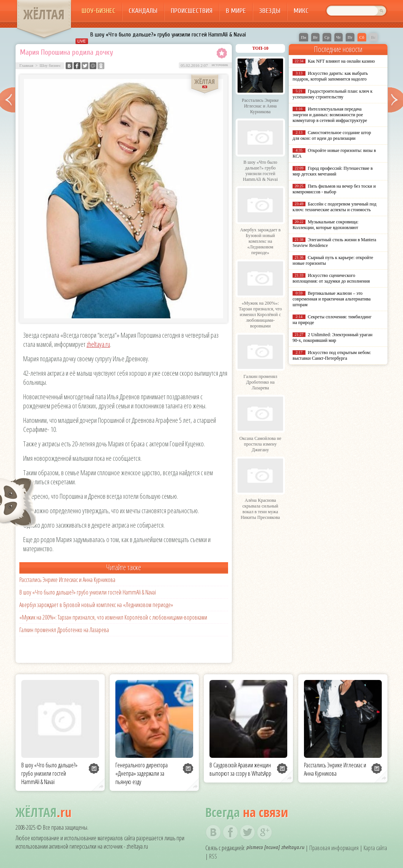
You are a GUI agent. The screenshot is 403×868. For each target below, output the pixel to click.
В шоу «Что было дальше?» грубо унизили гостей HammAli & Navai (168, 35)
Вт (315, 37)
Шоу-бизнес (98, 11)
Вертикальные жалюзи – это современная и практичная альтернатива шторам (332, 299)
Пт (350, 37)
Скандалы (143, 11)
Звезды (270, 11)
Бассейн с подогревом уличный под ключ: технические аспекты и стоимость (335, 207)
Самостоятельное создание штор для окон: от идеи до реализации (332, 135)
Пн (304, 37)
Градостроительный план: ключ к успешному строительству (333, 94)
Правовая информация (334, 848)
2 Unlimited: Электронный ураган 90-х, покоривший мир (332, 338)
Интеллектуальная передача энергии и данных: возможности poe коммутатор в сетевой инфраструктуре (330, 115)
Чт (338, 37)
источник (220, 65)
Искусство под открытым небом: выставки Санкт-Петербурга (332, 355)
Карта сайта (375, 848)
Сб (362, 37)
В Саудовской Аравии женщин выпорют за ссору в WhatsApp (240, 769)
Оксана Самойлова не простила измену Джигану (261, 444)
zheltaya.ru (98, 344)
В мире (236, 11)
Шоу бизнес (50, 65)
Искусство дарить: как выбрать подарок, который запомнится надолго (330, 76)
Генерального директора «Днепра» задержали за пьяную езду (142, 773)
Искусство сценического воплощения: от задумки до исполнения (331, 278)
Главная (26, 65)
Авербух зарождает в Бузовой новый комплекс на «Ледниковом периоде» (96, 605)
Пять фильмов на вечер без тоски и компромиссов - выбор (334, 189)
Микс (301, 11)
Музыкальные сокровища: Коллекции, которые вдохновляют (326, 225)
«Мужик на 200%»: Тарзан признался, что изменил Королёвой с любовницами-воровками (113, 617)
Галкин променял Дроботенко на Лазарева (64, 630)
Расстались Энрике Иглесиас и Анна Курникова (67, 580)
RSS (213, 856)
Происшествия (192, 11)
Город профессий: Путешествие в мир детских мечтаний (333, 171)
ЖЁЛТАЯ (44, 14)
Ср (327, 37)
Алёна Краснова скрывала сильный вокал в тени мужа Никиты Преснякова (260, 509)
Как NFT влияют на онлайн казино (341, 61)
